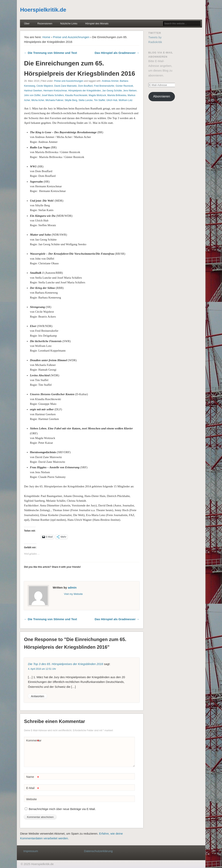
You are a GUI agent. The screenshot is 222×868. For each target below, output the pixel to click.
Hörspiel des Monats (97, 23)
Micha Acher (38, 100)
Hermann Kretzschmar (55, 91)
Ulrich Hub (112, 100)
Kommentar (33, 741)
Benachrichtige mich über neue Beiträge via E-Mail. (62, 809)
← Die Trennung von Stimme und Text (50, 53)
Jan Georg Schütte (112, 91)
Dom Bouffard (85, 86)
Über (27, 23)
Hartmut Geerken (33, 91)
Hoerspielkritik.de (43, 10)
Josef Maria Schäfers (53, 95)
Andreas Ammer (110, 81)
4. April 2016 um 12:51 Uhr (42, 669)
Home (46, 37)
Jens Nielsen (130, 91)
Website (31, 799)
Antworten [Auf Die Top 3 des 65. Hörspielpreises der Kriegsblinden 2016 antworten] (37, 696)
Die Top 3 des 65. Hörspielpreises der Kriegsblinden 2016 (65, 664)
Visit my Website (73, 594)
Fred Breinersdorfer (104, 86)
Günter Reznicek (124, 86)
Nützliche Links (69, 23)
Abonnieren (162, 96)
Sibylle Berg (71, 100)
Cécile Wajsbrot (45, 86)
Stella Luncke (86, 100)
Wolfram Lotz (125, 100)
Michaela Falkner (54, 100)
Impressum (31, 851)
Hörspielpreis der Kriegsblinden (85, 91)
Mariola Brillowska (117, 95)
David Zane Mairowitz (65, 86)
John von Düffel (32, 95)
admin (72, 587)
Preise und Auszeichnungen (71, 37)
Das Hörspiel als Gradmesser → (117, 53)
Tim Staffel (99, 100)
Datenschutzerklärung (98, 851)
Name (32, 777)
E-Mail (32, 788)
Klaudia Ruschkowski (76, 95)
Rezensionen (45, 23)
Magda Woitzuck (97, 95)
